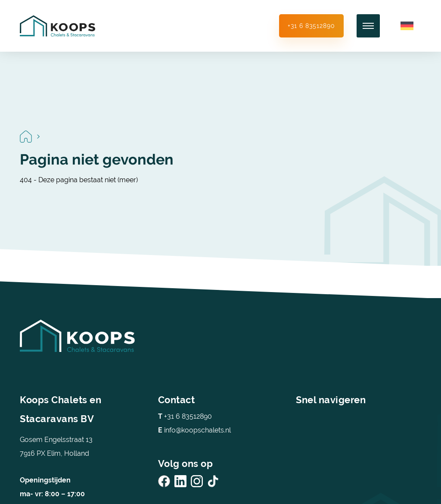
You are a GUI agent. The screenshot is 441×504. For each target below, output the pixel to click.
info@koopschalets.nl (194, 430)
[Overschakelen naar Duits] (407, 26)
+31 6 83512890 (311, 26)
